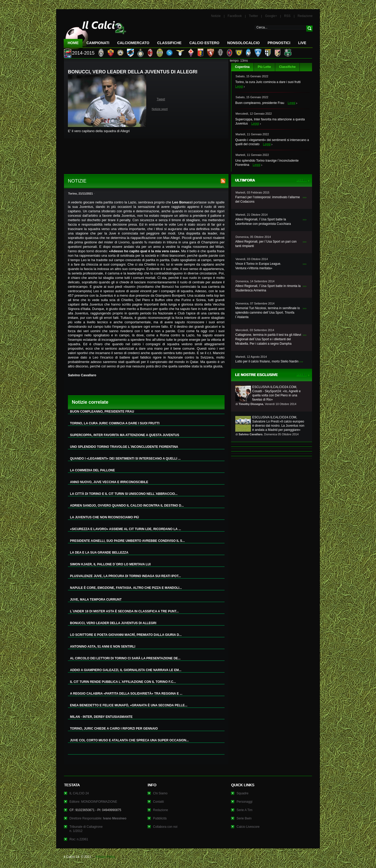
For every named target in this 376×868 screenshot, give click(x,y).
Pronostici (279, 43)
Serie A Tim (245, 810)
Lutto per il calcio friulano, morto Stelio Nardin (267, 361)
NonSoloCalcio (243, 43)
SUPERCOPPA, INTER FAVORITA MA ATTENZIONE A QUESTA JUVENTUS (125, 435)
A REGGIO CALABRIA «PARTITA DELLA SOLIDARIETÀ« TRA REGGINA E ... (126, 694)
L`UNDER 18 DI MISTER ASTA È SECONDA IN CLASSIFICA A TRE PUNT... (124, 611)
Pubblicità (160, 818)
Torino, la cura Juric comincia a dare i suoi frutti (268, 82)
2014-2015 (83, 53)
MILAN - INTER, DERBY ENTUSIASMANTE (101, 717)
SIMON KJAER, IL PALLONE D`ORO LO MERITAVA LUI (110, 564)
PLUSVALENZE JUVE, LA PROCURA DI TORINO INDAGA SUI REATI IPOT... (125, 576)
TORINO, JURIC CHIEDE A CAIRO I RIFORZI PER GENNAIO (114, 729)
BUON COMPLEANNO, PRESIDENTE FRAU (102, 412)
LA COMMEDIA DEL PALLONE (92, 470)
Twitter (253, 16)
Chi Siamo (160, 793)
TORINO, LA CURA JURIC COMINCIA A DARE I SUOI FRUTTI (115, 423)
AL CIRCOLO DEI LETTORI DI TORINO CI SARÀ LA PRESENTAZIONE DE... (125, 658)
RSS (287, 16)
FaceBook (235, 16)
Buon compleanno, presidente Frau (260, 103)
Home (73, 43)
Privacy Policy (105, 857)
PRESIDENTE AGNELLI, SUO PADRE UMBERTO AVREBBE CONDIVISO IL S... (127, 541)
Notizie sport (160, 109)
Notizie (216, 16)
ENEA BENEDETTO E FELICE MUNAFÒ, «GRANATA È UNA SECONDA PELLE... (129, 705)
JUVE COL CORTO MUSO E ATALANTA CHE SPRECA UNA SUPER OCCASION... (129, 740)
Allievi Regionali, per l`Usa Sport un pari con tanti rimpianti (266, 244)
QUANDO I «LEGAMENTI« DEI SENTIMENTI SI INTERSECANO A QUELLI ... (125, 459)
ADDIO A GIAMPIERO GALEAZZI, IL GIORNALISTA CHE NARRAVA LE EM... (126, 670)
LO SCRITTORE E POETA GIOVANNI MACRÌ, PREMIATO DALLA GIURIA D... (126, 635)
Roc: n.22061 (79, 839)
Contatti (158, 802)
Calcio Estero (204, 43)
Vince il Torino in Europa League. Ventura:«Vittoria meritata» (258, 266)
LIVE (302, 43)
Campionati (98, 43)
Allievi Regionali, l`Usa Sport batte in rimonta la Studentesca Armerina (268, 288)
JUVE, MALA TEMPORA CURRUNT (96, 600)
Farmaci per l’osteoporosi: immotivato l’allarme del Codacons (268, 199)
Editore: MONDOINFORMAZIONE (93, 802)
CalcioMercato (133, 43)
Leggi (239, 86)
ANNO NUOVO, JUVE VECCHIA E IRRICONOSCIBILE (109, 482)
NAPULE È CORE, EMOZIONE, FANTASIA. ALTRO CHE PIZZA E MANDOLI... (126, 588)
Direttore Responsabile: (98, 818)
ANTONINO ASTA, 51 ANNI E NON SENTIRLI (103, 647)
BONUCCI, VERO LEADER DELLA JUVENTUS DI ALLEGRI (113, 623)
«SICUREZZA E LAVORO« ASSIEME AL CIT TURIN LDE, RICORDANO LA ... (125, 529)
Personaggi (245, 802)
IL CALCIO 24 (79, 793)
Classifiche (287, 67)
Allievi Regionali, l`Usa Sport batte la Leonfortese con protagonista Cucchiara (263, 222)
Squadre (242, 793)
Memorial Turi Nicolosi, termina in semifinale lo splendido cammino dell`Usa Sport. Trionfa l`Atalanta (268, 313)
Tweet (161, 99)
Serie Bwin (244, 818)
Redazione (305, 16)
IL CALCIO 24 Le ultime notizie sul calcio (95, 33)
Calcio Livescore (248, 827)
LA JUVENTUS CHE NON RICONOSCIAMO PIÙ (104, 517)
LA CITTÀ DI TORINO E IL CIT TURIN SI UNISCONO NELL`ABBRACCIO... (124, 494)
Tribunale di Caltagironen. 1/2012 (86, 829)
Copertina (242, 67)
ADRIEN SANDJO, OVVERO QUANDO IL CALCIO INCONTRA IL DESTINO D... (127, 506)
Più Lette (264, 67)
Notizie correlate (90, 402)
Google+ (271, 16)
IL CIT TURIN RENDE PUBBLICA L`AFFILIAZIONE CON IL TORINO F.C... (123, 682)
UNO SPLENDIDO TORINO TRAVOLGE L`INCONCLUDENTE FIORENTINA (124, 447)
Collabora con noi (165, 827)
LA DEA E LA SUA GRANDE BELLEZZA (99, 553)
